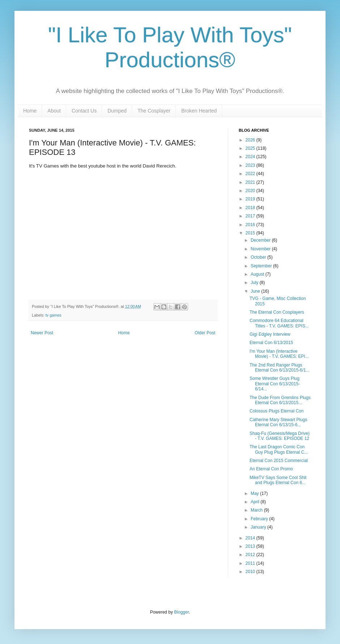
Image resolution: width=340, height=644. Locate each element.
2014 (251, 538)
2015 (251, 233)
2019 (251, 199)
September (262, 266)
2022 (251, 174)
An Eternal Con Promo (271, 469)
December (261, 240)
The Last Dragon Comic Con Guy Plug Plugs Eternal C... (279, 449)
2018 (251, 208)
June (256, 291)
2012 (251, 555)
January (259, 527)
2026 (251, 140)
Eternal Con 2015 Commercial (279, 461)
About (54, 111)
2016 (251, 225)
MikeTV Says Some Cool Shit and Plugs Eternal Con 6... (278, 480)
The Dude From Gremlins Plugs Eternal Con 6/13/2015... (280, 400)
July (255, 283)
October (259, 257)
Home (30, 111)
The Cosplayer (154, 111)
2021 (251, 182)
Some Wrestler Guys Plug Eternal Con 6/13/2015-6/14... (275, 384)
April (256, 502)
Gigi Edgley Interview (270, 334)
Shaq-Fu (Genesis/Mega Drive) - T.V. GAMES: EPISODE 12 (280, 436)
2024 (251, 157)
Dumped (117, 111)
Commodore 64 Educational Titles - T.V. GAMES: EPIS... (279, 323)
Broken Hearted (199, 111)
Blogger (181, 612)
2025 (251, 148)
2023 (251, 165)
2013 (251, 546)
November (261, 249)
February (260, 519)
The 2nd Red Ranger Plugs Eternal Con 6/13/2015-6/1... (280, 368)
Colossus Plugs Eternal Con (277, 411)
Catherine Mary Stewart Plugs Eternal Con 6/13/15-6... (278, 422)
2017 (251, 216)
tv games (54, 315)
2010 (251, 572)
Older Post (205, 333)
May (255, 493)
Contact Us (84, 111)
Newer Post (42, 333)
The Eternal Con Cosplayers (277, 312)
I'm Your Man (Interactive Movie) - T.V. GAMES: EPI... (279, 354)
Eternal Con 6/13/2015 (271, 343)
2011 (251, 563)
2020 (251, 191)
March (257, 510)
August (258, 274)
